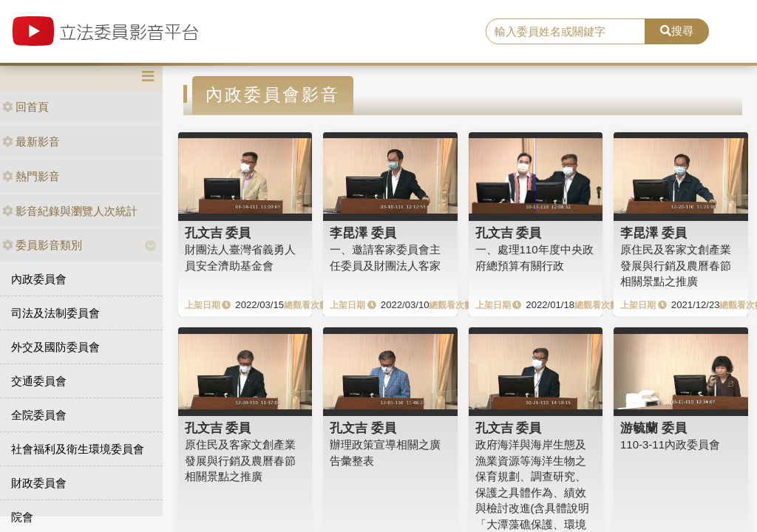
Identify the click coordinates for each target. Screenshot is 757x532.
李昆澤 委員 (363, 233)
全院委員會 (39, 415)
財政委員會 (39, 483)
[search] (566, 32)
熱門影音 (31, 176)
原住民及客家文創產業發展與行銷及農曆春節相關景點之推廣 (676, 265)
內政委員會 (39, 279)
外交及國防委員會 (55, 347)
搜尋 (677, 31)
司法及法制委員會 (55, 313)
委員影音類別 (42, 245)
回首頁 (26, 107)
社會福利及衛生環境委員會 (78, 449)
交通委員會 (39, 381)
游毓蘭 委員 (654, 428)
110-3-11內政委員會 (670, 444)
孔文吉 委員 (218, 233)
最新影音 (31, 141)
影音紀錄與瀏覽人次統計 (70, 211)
